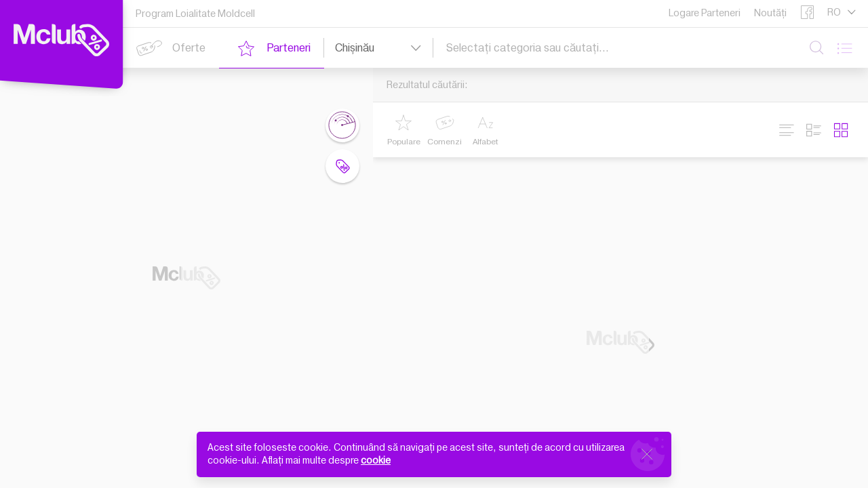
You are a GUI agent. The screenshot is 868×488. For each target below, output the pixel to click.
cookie (376, 461)
